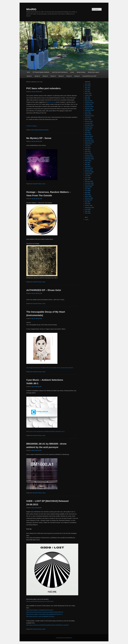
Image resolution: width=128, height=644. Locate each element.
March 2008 (88, 196)
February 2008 (89, 198)
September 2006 (89, 207)
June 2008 (88, 191)
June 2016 (88, 112)
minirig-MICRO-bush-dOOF (89, 76)
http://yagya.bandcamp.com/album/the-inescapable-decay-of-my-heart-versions (50, 368)
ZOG (41, 92)
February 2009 (89, 181)
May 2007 (88, 202)
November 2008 (89, 185)
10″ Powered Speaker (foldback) (41, 72)
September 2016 (89, 110)
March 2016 (88, 114)
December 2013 (89, 140)
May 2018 (88, 99)
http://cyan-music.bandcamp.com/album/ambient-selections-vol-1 (46, 431)
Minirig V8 (77, 76)
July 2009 (88, 176)
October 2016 (89, 108)
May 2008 (88, 193)
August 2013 (88, 144)
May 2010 (88, 164)
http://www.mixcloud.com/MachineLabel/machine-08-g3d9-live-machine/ (48, 625)
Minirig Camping (81, 72)
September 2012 (89, 159)
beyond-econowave (44, 130)
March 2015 (88, 120)
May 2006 (88, 211)
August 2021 (88, 95)
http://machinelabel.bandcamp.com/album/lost (40, 601)
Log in (87, 220)
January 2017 (89, 105)
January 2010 (89, 170)
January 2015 (89, 123)
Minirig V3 (45, 76)
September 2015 (89, 116)
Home (28, 72)
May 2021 (88, 97)
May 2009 (88, 179)
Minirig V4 (53, 76)
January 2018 (89, 101)
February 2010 (89, 168)
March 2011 (88, 161)
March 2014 (88, 135)
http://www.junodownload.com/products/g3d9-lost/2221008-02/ (45, 612)
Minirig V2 (37, 76)
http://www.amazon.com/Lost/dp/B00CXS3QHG (40, 616)
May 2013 (88, 149)
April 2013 (88, 151)
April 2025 (88, 86)
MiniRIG (31, 9)
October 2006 (89, 206)
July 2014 (88, 131)
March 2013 (88, 153)
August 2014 (88, 129)
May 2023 (88, 88)
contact (72, 72)
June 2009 (88, 178)
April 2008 (88, 194)
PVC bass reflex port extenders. (44, 88)
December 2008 (89, 183)
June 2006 (88, 209)
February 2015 (89, 121)
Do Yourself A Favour (36, 184)
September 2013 (89, 142)
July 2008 (88, 189)
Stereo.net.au (52, 102)
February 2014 (89, 136)
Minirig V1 (29, 76)
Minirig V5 (61, 76)
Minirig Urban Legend (93, 72)
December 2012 (89, 157)
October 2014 (89, 127)
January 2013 (89, 155)
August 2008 (88, 187)
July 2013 (88, 146)
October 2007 (89, 200)
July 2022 (88, 90)
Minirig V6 (69, 76)
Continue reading (32, 126)
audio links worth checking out (60, 72)
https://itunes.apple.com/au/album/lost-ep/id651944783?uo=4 (44, 614)
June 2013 (88, 148)
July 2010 (88, 163)
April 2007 (88, 204)
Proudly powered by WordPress (64, 638)
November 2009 (89, 172)
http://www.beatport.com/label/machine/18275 (40, 610)
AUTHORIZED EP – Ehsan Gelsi (44, 290)
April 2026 (88, 84)
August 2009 (88, 174)
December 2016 (89, 106)
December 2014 (89, 125)
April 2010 (88, 166)
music (44, 184)
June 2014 (88, 133)
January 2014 (89, 138)
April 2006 (88, 213)
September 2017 (89, 103)
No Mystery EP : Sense (39, 138)
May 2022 (88, 92)
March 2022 (88, 93)
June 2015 (88, 118)
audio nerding (35, 130)
